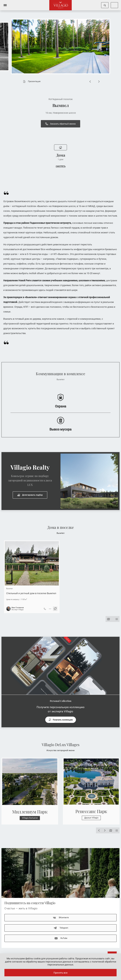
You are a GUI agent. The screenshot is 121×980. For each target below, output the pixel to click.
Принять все (61, 973)
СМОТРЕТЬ (61, 166)
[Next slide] (99, 82)
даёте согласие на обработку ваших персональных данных (38, 962)
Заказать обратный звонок (61, 124)
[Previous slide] (90, 82)
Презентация (31, 82)
